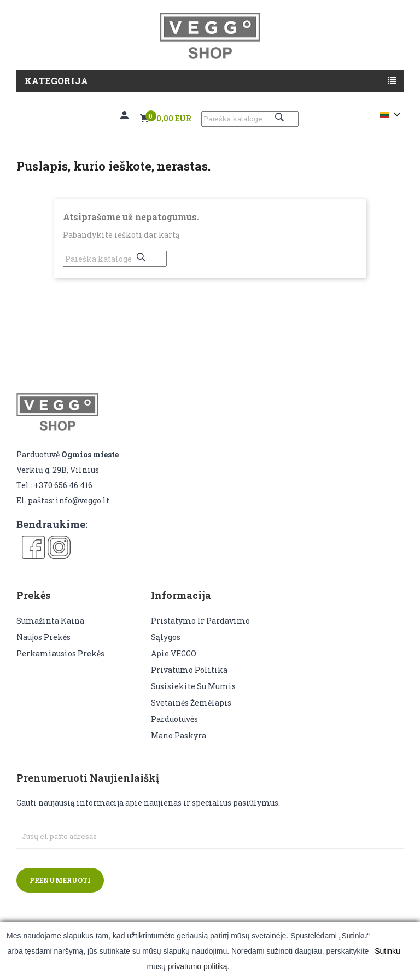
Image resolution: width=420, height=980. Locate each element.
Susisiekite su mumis (193, 686)
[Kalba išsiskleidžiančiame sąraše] (392, 115)
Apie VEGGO (174, 653)
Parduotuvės (174, 719)
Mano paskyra (179, 735)
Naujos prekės (43, 637)
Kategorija (56, 81)
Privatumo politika (189, 670)
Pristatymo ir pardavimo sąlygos (200, 629)
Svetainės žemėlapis (191, 703)
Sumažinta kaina (50, 621)
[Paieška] (250, 119)
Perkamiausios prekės (60, 653)
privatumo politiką (198, 966)
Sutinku (387, 951)
